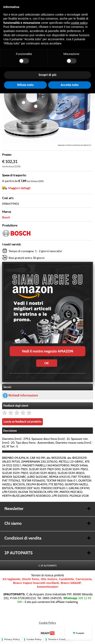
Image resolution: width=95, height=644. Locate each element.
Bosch (6, 217)
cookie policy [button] (79, 23)
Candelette (66, 579)
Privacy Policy (12, 639)
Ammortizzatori (47, 587)
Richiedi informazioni (23, 395)
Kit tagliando (11, 579)
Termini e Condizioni (59, 639)
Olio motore (49, 579)
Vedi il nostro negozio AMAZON (47, 351)
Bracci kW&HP (71, 583)
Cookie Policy (47, 623)
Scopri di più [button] (48, 75)
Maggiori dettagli (19, 188)
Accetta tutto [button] (70, 85)
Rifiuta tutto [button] (26, 85)
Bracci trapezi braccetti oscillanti (36, 583)
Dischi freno (31, 579)
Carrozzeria (83, 579)
